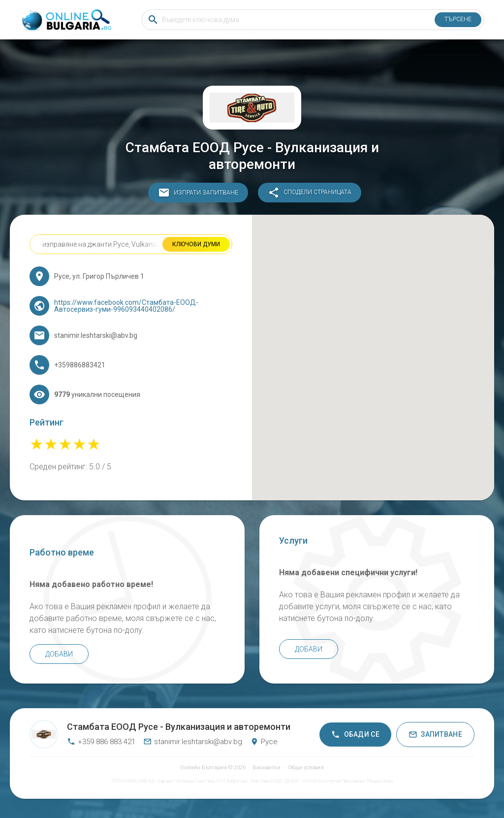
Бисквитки (267, 768)
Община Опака (380, 781)
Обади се (355, 735)
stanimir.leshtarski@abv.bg (193, 742)
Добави (59, 654)
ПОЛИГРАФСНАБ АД (133, 781)
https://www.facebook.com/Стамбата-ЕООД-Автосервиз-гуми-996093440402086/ (126, 306)
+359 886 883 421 (101, 742)
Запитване (435, 735)
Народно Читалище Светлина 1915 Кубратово (202, 781)
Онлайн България (204, 768)
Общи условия (306, 768)
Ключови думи (196, 244)
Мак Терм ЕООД (266, 781)
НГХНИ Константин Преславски (333, 781)
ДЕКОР (292, 781)
